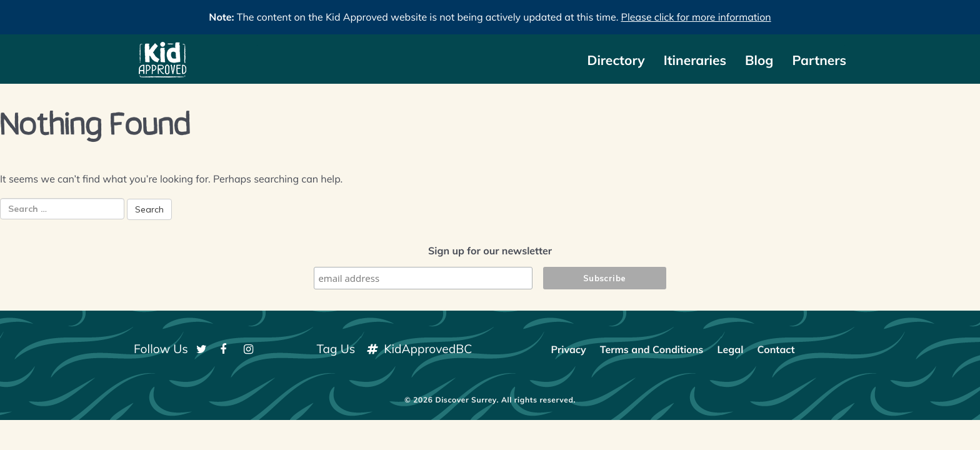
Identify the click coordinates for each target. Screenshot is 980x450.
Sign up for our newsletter (490, 251)
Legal (731, 349)
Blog (759, 61)
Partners (819, 61)
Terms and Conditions (652, 349)
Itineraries (695, 61)
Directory (616, 61)
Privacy (568, 349)
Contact (776, 349)
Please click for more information (696, 17)
